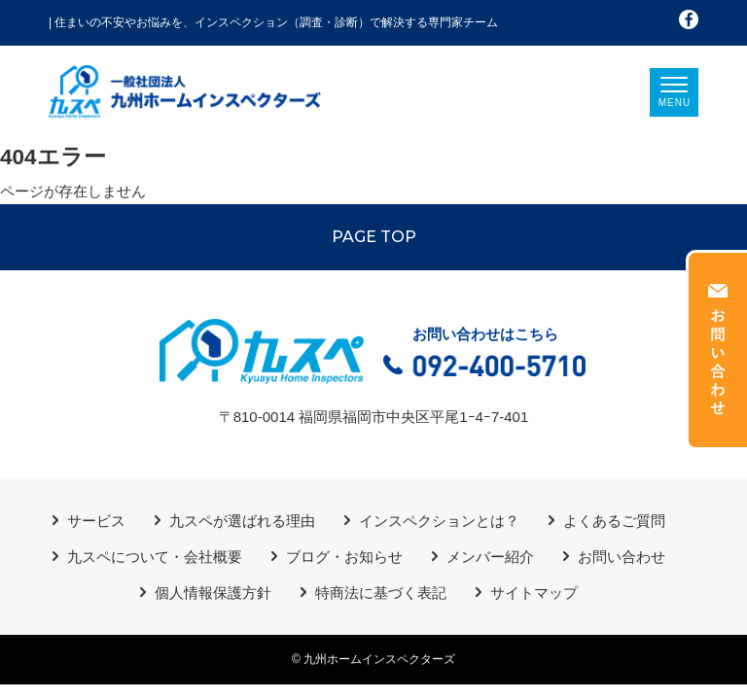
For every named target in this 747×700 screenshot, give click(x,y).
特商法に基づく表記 (381, 593)
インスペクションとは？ (439, 521)
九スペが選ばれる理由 (242, 521)
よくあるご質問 (614, 521)
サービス (96, 521)
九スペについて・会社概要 (155, 557)
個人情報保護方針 (213, 593)
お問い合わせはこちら (485, 354)
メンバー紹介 (490, 557)
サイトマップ (534, 593)
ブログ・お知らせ (344, 557)
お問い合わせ (622, 557)
